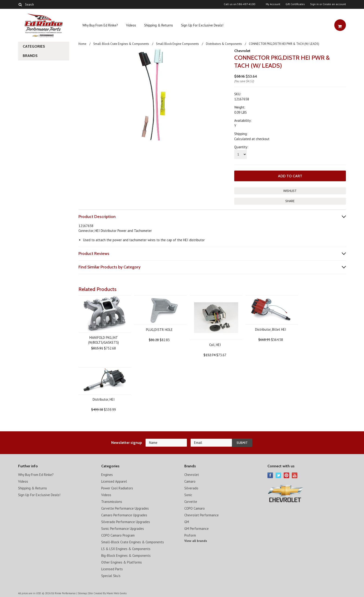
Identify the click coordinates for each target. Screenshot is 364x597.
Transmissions (112, 502)
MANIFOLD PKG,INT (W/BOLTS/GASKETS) (104, 340)
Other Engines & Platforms (122, 562)
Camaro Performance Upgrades (124, 515)
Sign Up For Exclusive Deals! (202, 25)
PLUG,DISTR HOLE (159, 330)
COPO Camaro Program (118, 535)
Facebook (270, 475)
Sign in (314, 4)
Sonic (188, 495)
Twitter (278, 475)
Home (82, 44)
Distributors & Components (224, 44)
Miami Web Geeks (117, 593)
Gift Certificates (295, 4)
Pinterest (287, 475)
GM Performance (197, 529)
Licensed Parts (112, 569)
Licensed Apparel (114, 481)
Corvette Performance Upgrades (125, 508)
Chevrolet (242, 51)
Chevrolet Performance (201, 515)
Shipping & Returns (159, 25)
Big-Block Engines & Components (126, 556)
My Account (273, 4)
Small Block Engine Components (177, 44)
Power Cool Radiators (117, 488)
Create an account (334, 4)
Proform (190, 535)
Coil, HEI (215, 345)
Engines (107, 475)
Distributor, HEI (104, 399)
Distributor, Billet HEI (271, 329)
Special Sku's (111, 576)
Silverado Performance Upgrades (126, 522)
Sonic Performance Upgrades (123, 529)
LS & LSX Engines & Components (126, 549)
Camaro (190, 481)
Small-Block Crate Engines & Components (121, 44)
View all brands (196, 541)
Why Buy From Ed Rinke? (100, 25)
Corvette (191, 502)
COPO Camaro (195, 508)
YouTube (295, 475)
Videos (131, 25)
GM (187, 522)
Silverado (191, 488)
